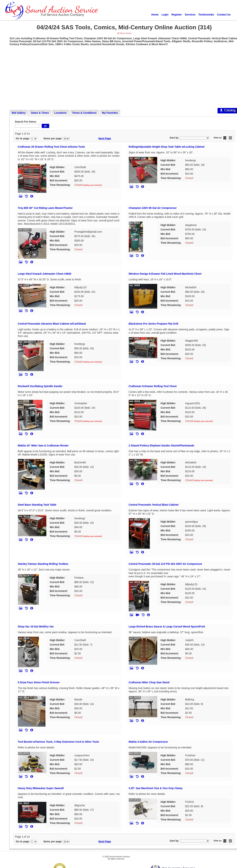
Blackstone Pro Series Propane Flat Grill (153, 324)
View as (218, 138)
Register (177, 15)
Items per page (53, 138)
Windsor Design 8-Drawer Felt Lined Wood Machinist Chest (165, 274)
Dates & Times (40, 113)
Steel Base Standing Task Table (37, 505)
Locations (60, 113)
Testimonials (206, 15)
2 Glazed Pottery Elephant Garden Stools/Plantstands (161, 446)
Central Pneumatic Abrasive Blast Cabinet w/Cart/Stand (52, 324)
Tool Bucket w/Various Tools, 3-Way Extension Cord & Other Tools (58, 742)
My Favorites (110, 113)
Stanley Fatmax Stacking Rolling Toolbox (43, 564)
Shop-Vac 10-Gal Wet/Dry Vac (36, 627)
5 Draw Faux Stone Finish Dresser (39, 682)
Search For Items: (26, 122)
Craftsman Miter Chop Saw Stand (149, 682)
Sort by (174, 138)
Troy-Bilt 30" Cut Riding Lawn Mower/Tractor (45, 208)
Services (190, 15)
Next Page (105, 138)
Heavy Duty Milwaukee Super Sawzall (41, 788)
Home (155, 15)
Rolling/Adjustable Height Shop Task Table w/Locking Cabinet (167, 147)
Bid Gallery (19, 113)
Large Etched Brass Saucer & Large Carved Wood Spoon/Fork (167, 627)
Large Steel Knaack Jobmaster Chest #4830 (44, 274)
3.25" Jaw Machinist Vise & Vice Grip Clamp (155, 788)
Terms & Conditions (84, 113)
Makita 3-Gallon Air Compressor (148, 742)
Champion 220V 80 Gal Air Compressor (153, 208)
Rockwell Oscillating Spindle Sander (40, 386)
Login (165, 15)
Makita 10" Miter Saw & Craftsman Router (43, 446)
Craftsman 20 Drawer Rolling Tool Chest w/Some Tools (51, 147)
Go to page (22, 138)
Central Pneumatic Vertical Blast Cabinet (154, 505)
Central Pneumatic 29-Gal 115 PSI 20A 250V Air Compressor (165, 564)
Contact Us (224, 15)
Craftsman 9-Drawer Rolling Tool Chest (153, 386)
